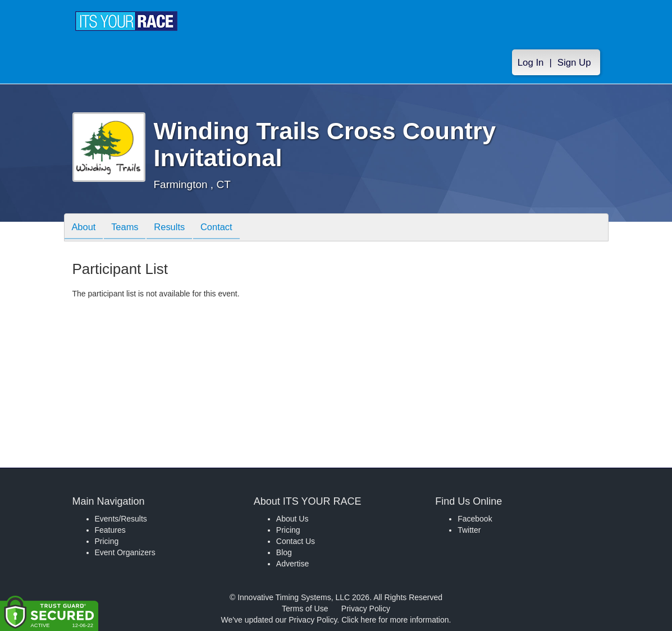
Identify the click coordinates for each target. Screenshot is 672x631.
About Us (292, 519)
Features (110, 530)
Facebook (475, 519)
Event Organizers (125, 552)
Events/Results (121, 519)
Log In (531, 63)
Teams (129, 228)
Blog (284, 552)
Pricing (107, 541)
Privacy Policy (366, 609)
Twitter (469, 530)
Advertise (292, 564)
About (85, 228)
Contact (227, 228)
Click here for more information (395, 620)
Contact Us (296, 541)
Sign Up (574, 63)
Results (177, 228)
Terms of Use (305, 609)
